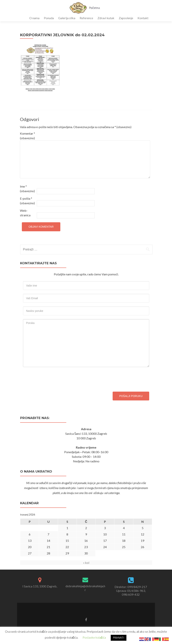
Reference (86, 18)
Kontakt (143, 18)
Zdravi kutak (106, 18)
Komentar (27, 136)
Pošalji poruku (131, 396)
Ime (27, 189)
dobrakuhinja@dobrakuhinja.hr (85, 588)
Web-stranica (25, 213)
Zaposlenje (126, 18)
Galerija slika (67, 18)
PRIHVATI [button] (119, 638)
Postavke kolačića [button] (94, 637)
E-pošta (27, 201)
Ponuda (49, 18)
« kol (86, 563)
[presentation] (52, 378)
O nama (34, 18)
